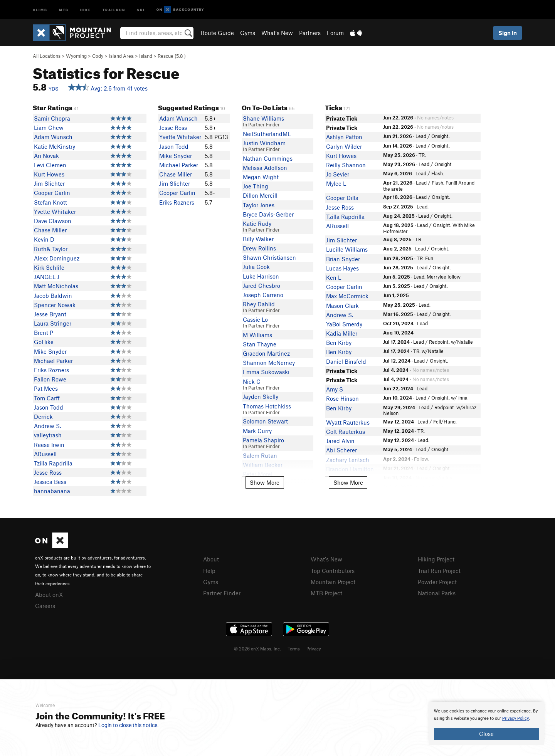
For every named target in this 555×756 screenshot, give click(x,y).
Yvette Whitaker (55, 212)
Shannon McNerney (269, 363)
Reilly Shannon (346, 165)
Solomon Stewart (265, 421)
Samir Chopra (52, 118)
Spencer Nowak (55, 305)
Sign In (508, 33)
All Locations (47, 56)
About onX (49, 595)
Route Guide (217, 33)
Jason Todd (49, 407)
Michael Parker (53, 361)
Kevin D (44, 239)
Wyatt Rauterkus (348, 422)
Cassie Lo (255, 319)
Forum (335, 33)
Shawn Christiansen (269, 257)
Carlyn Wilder (344, 146)
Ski (141, 9)
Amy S (335, 389)
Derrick (43, 417)
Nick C (252, 381)
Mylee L (336, 183)
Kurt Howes (49, 174)
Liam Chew (49, 128)
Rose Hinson (342, 398)
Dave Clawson (53, 221)
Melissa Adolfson (265, 168)
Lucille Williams (347, 249)
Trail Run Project (439, 571)
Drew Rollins (259, 248)
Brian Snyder (343, 259)
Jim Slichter (49, 183)
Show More (265, 482)
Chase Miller (50, 230)
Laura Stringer (53, 323)
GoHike (44, 342)
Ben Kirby (339, 343)
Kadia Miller (342, 333)
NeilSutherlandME (267, 134)
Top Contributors (333, 571)
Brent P (44, 333)
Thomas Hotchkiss (267, 406)
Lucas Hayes (342, 268)
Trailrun (114, 9)
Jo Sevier (338, 174)
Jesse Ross (48, 472)
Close (486, 734)
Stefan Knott (50, 202)
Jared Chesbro (262, 286)
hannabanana (52, 491)
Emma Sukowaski (266, 372)
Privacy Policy (515, 718)
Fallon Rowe (50, 379)
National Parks (437, 593)
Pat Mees (46, 388)
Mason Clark (342, 306)
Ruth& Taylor (51, 249)
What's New (277, 33)
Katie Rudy (257, 223)
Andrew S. (47, 426)
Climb (40, 9)
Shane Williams (263, 118)
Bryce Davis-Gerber (268, 214)
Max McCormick (347, 296)
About (211, 559)
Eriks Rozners (51, 370)
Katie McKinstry (55, 146)
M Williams (257, 335)
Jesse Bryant (50, 314)
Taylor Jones (259, 205)
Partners (310, 33)
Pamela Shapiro (263, 440)
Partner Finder (222, 593)
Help (209, 571)
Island (146, 56)
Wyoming (76, 56)
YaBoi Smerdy (344, 324)
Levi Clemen (50, 165)
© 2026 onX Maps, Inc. (257, 648)
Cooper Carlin (52, 193)
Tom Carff (47, 398)
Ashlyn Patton (344, 137)
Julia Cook (256, 267)
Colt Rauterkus (346, 432)
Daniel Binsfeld (346, 361)
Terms (294, 648)
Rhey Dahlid (259, 304)
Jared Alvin (340, 441)
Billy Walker (258, 239)
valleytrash (48, 435)
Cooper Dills (342, 198)
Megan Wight (261, 177)
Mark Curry (257, 431)
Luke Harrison (261, 276)
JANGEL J (47, 277)
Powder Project (437, 582)
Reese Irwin (49, 445)
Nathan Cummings (268, 158)
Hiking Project (436, 559)
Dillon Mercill (260, 195)
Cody (98, 56)
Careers (45, 606)
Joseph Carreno (263, 295)
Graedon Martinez (266, 353)
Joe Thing (256, 186)
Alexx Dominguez (57, 258)
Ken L (334, 277)
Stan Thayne (260, 344)
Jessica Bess (50, 482)
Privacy (314, 648)
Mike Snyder (50, 351)
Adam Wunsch (53, 137)
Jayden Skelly (261, 396)
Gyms (248, 33)
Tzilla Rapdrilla (53, 463)
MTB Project (326, 593)
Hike (86, 9)
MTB (64, 9)
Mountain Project (333, 582)
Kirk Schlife (49, 267)
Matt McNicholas (56, 286)
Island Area (121, 56)
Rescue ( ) (172, 56)
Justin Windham (264, 143)
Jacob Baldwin (53, 296)
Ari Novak (46, 156)
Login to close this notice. (129, 725)
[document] (486, 724)
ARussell (45, 454)
